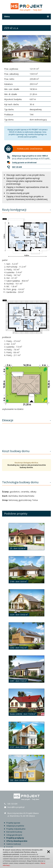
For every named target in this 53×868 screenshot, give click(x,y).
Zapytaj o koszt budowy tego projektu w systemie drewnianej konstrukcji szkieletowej (27, 198)
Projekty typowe (13, 823)
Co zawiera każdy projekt (18, 193)
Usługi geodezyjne (14, 835)
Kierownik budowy (14, 832)
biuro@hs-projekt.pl (16, 807)
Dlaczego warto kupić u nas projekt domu (26, 175)
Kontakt (10, 847)
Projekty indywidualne (16, 829)
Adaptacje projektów (15, 826)
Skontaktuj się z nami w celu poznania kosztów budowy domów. (27, 466)
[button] (5, 49)
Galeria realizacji (14, 844)
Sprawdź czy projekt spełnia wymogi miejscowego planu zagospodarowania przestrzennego (24, 181)
